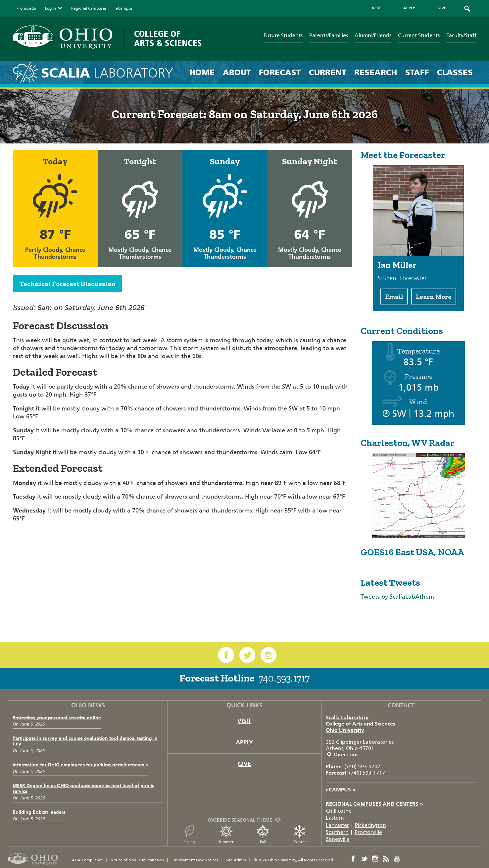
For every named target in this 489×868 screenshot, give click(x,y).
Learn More (434, 297)
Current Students (419, 35)
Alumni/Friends (373, 35)
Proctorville (368, 832)
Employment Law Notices (195, 860)
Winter (300, 834)
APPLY (409, 8)
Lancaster (337, 825)
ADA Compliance (87, 860)
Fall (263, 834)
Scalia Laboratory (347, 717)
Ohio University (345, 730)
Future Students (283, 35)
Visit (244, 721)
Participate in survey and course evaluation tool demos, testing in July (85, 741)
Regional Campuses (89, 8)
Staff (417, 72)
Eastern (335, 818)
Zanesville (338, 839)
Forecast (280, 72)
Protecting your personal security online (57, 718)
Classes (455, 72)
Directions (346, 755)
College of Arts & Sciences (168, 39)
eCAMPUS (341, 790)
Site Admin (236, 860)
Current (327, 72)
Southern (337, 832)
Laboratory (107, 73)
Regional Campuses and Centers (375, 804)
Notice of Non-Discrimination (137, 860)
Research (376, 72)
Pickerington (370, 825)
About (237, 72)
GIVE (442, 8)
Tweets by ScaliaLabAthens (398, 597)
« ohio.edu (26, 8)
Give (244, 764)
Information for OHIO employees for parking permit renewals (80, 765)
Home (202, 72)
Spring (189, 834)
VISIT (376, 8)
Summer (226, 834)
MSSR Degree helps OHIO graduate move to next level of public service (83, 788)
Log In (54, 8)
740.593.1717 (284, 678)
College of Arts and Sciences (361, 724)
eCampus (124, 8)
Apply (244, 742)
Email (394, 297)
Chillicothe (339, 811)
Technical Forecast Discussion (68, 284)
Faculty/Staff (461, 35)
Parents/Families (329, 35)
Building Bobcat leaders (39, 812)
